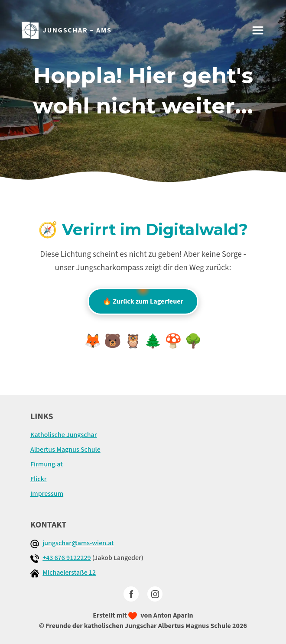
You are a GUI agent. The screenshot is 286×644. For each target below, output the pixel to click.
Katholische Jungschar (63, 435)
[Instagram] (155, 594)
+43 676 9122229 (67, 558)
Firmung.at (47, 464)
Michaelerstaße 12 (69, 573)
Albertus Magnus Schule (65, 450)
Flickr (39, 479)
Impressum (47, 494)
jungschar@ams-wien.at (78, 543)
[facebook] (131, 594)
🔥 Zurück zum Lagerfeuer (143, 297)
